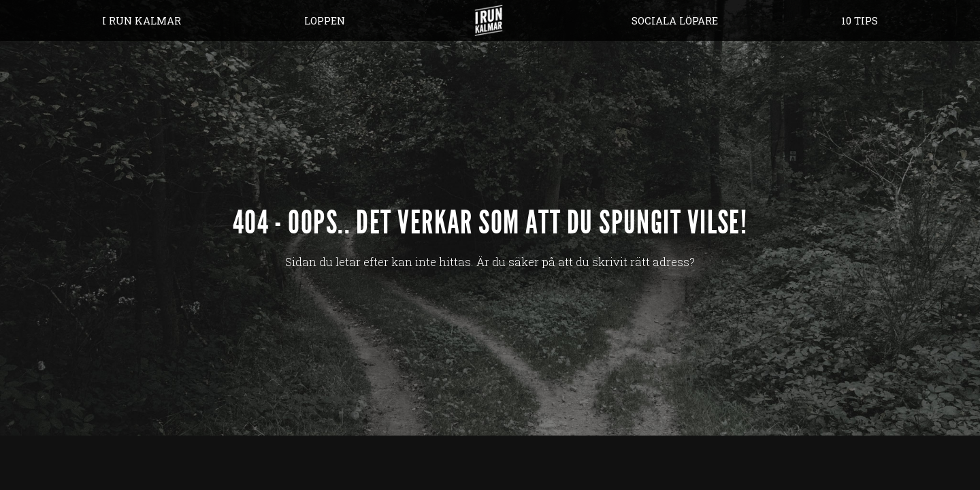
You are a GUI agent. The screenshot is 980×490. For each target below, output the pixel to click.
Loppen (325, 20)
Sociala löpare (675, 20)
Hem (489, 20)
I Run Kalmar (142, 20)
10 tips (860, 20)
